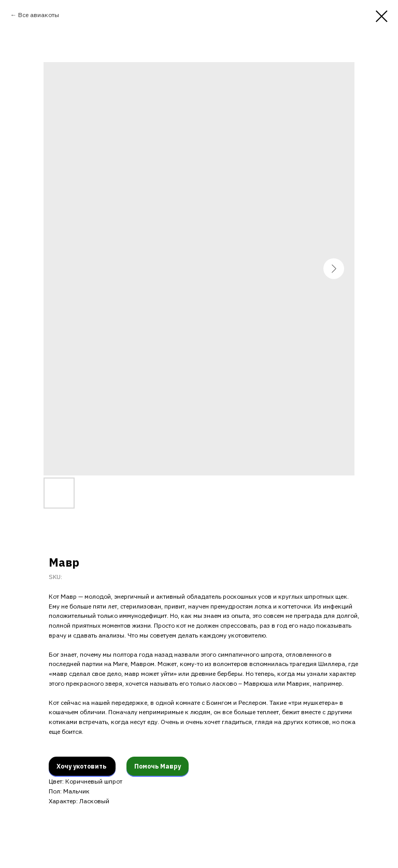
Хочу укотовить (82, 766)
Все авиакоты (39, 15)
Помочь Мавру (158, 766)
